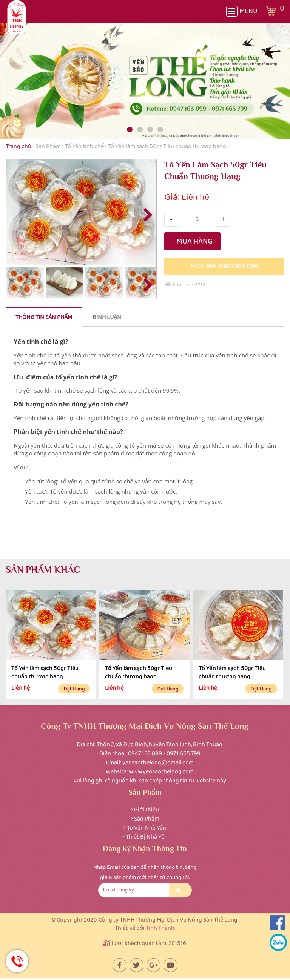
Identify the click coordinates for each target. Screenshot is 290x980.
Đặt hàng (74, 689)
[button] (130, 130)
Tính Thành (160, 926)
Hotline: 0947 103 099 (224, 266)
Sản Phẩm (48, 146)
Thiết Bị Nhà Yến (147, 835)
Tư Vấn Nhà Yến (147, 826)
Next (145, 214)
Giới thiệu (147, 807)
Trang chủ (19, 146)
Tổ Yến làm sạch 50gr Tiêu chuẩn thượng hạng (45, 672)
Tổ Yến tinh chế (85, 146)
